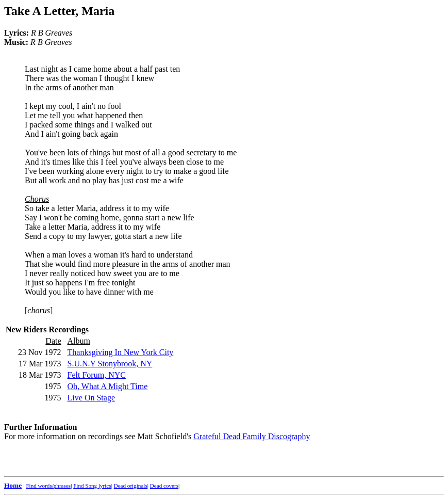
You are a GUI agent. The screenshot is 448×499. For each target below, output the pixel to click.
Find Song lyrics (92, 486)
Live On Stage (91, 398)
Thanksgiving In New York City (121, 352)
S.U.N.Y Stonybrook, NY (110, 364)
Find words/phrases (48, 486)
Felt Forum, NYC (97, 375)
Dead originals (131, 486)
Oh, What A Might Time (108, 386)
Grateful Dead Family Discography (252, 436)
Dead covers (164, 486)
